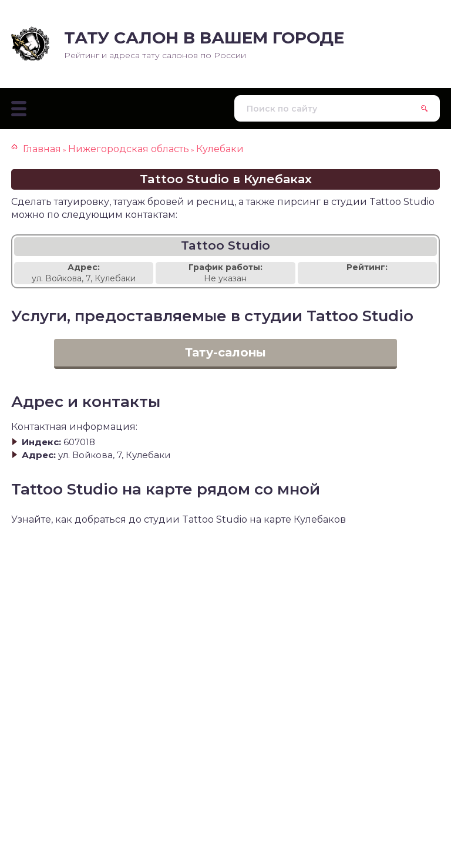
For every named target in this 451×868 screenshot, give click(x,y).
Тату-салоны (225, 352)
